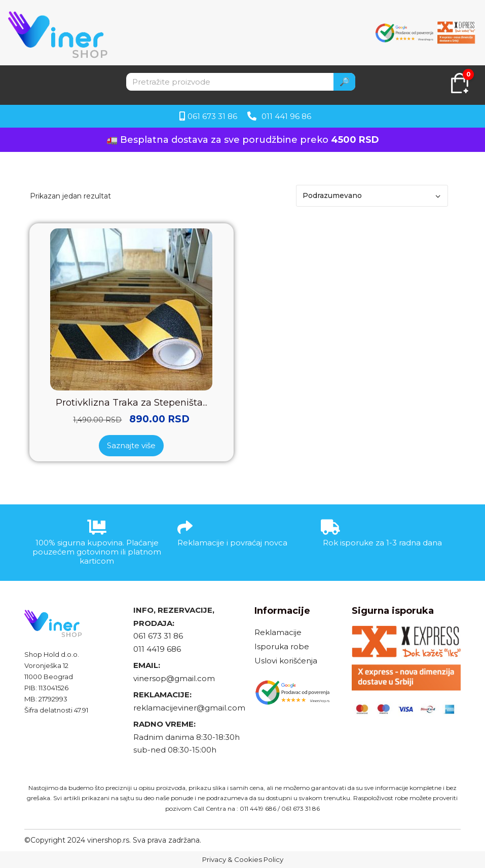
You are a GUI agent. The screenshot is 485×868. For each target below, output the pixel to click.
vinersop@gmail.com (174, 678)
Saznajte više (131, 445)
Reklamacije (278, 632)
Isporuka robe (282, 646)
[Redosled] (372, 196)
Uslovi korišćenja (286, 661)
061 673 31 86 (158, 636)
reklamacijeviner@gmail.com (189, 708)
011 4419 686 (157, 649)
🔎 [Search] (345, 82)
